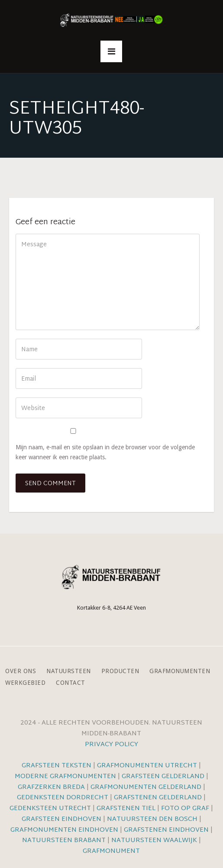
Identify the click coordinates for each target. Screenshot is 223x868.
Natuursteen (69, 671)
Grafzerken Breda (51, 787)
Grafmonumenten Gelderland (146, 787)
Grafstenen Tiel (126, 809)
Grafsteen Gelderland (163, 777)
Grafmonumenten (180, 671)
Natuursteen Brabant (64, 841)
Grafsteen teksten (57, 766)
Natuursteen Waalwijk (154, 841)
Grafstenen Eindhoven (166, 830)
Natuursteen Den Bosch (152, 819)
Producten (120, 671)
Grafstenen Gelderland (158, 798)
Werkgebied (25, 683)
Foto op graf (185, 809)
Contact (71, 683)
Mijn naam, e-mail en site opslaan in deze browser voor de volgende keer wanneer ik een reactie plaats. (105, 452)
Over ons (21, 671)
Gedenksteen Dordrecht (63, 798)
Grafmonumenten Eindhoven (64, 830)
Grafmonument (111, 851)
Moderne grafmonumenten (65, 777)
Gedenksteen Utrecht (51, 809)
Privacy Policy (111, 745)
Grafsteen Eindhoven (61, 819)
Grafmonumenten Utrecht (147, 766)
